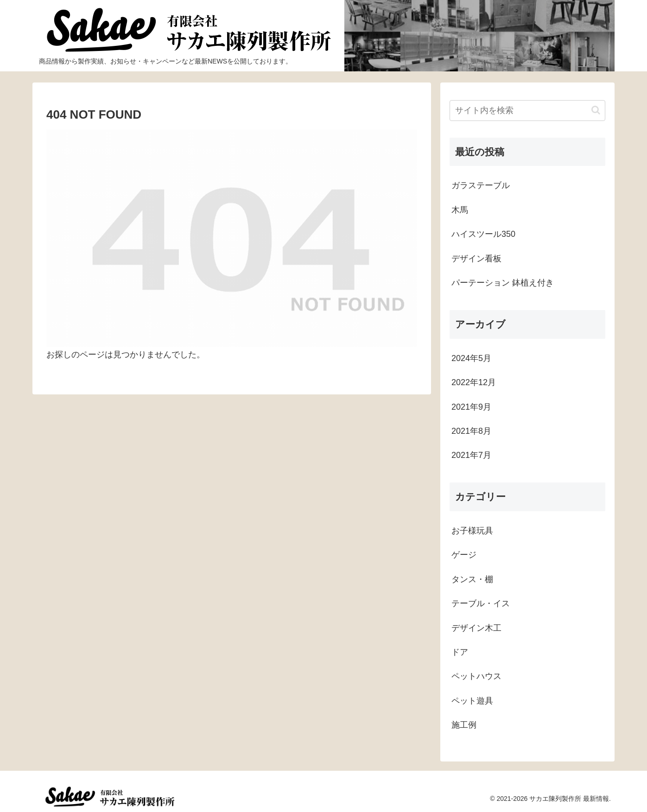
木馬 (460, 210)
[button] (596, 110)
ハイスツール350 (483, 234)
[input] (527, 111)
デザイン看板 (476, 259)
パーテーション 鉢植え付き (503, 283)
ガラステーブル (481, 185)
